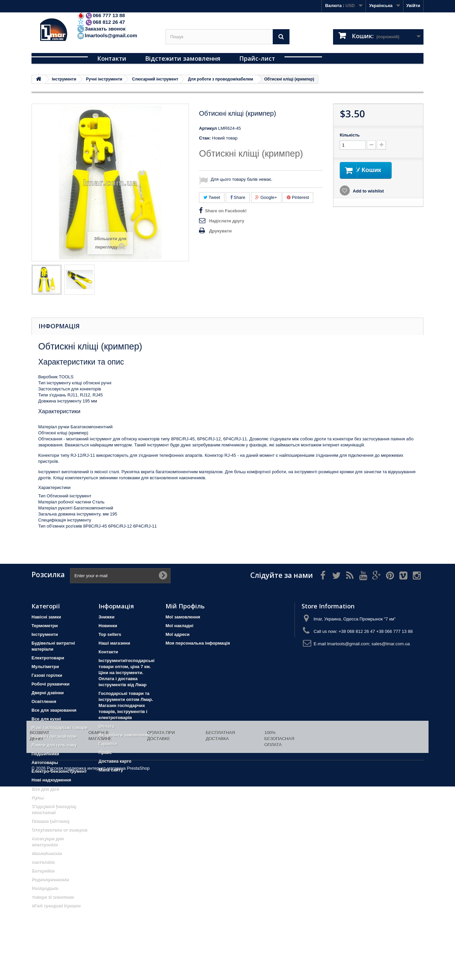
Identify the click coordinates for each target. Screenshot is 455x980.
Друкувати (220, 231)
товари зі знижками (52, 897)
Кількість (350, 135)
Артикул (208, 128)
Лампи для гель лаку (54, 745)
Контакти (112, 58)
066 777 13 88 (101, 15)
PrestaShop (138, 962)
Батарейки (43, 870)
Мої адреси (178, 634)
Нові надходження (51, 780)
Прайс (105, 752)
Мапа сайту (111, 770)
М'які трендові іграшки (56, 905)
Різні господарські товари (59, 728)
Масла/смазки (47, 853)
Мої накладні (179, 626)
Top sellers (110, 634)
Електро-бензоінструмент (59, 771)
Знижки (107, 617)
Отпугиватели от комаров (59, 830)
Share (238, 197)
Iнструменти (45, 634)
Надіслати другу (227, 221)
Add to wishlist (368, 192)
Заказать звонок (101, 29)
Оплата (106, 726)
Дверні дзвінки (48, 693)
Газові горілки (47, 675)
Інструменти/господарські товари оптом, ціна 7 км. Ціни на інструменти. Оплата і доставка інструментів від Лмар (126, 673)
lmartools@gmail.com (107, 35)
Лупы (37, 797)
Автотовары (45, 763)
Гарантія (108, 744)
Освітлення (44, 701)
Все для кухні (46, 719)
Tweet (212, 197)
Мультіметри (45, 667)
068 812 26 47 (101, 22)
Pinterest (298, 197)
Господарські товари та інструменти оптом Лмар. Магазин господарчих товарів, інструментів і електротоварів (126, 705)
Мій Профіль (185, 606)
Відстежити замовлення (183, 58)
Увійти (413, 6)
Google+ (266, 197)
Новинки (108, 626)
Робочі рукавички (50, 684)
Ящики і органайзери (54, 736)
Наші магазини (114, 643)
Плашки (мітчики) (50, 821)
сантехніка (43, 862)
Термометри (45, 626)
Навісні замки (46, 617)
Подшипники (45, 754)
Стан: (205, 138)
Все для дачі (45, 789)
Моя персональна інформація (198, 643)
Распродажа (45, 888)
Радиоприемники (50, 879)
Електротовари (48, 658)
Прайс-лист (257, 58)
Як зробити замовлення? (125, 735)
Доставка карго (115, 761)
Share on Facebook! (226, 211)
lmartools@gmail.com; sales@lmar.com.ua (368, 644)
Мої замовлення (183, 617)
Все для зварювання (54, 710)
